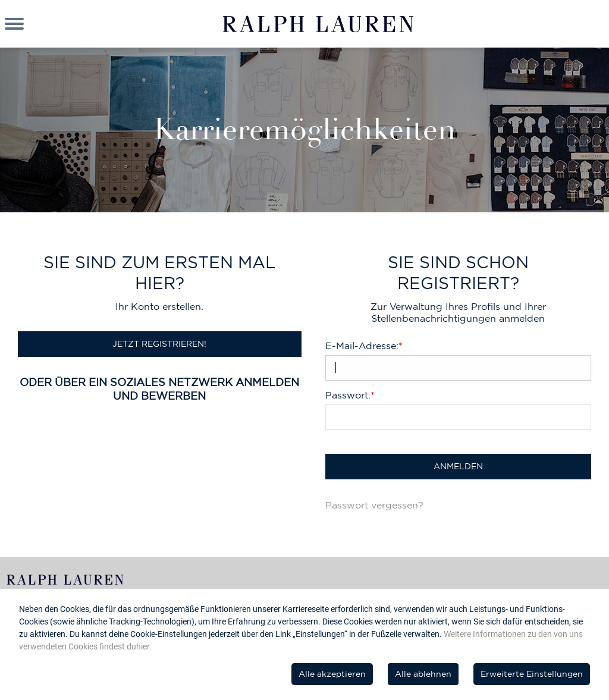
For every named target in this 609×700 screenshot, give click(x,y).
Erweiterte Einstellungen (532, 674)
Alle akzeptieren (332, 674)
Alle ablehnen (423, 674)
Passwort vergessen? (374, 505)
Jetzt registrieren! (159, 344)
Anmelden (458, 466)
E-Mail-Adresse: (364, 346)
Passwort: (350, 395)
